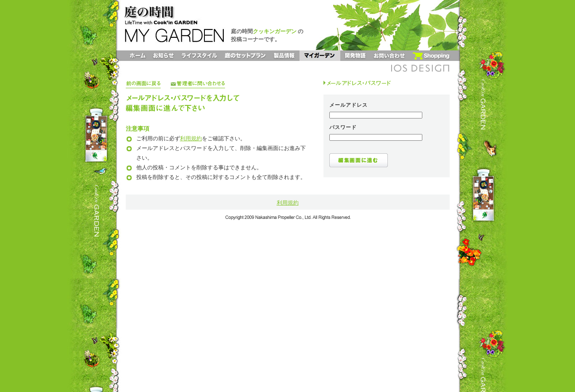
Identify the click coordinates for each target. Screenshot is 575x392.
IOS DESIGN (420, 68)
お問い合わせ (389, 56)
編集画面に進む (359, 160)
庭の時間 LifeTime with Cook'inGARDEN (168, 13)
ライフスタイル (199, 56)
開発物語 (355, 56)
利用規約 (191, 138)
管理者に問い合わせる (198, 84)
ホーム (138, 56)
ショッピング (431, 56)
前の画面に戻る (143, 84)
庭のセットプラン (245, 56)
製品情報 (285, 56)
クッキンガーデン (275, 31)
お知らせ (163, 56)
